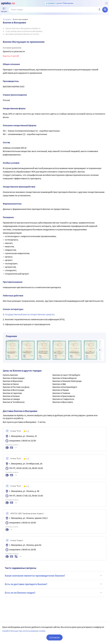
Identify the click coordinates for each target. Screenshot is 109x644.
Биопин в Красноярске (64, 396)
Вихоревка (7, 19)
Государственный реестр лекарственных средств (30, 314)
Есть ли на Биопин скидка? (54, 593)
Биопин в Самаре (11, 399)
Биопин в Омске (11, 384)
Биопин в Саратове (12, 393)
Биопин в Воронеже (13, 381)
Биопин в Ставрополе (63, 399)
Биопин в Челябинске (14, 402)
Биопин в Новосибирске (65, 378)
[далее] (100, 350)
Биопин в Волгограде (14, 390)
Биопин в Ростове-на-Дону (16, 387)
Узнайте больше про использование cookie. (24, 634)
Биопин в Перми (61, 390)
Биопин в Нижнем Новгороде (67, 381)
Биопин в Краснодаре (14, 378)
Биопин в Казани (11, 396)
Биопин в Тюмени (61, 393)
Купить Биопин (10, 375)
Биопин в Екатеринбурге (65, 387)
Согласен (54, 641)
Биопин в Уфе (59, 384)
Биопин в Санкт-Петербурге (66, 375)
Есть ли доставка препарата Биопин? (54, 584)
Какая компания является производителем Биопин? (54, 576)
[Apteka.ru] (8, 3)
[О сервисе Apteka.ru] (106, 3)
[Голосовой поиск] (99, 10)
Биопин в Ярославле (63, 402)
